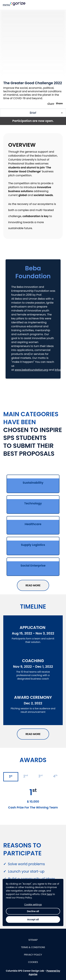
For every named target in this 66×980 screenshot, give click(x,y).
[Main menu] (6, 5)
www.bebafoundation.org (31, 370)
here (49, 945)
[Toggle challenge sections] (33, 113)
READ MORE (33, 585)
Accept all (33, 971)
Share (55, 104)
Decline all (33, 963)
